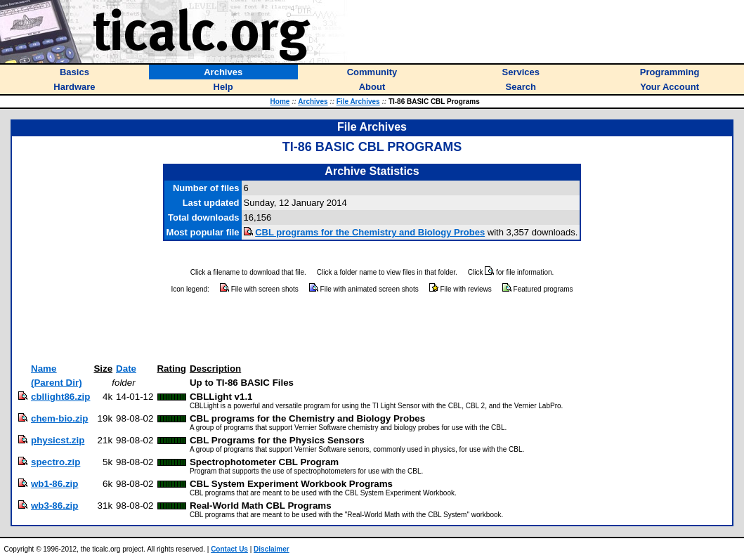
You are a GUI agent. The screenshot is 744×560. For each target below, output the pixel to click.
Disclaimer (272, 549)
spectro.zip (56, 462)
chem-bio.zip (59, 418)
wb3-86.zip (54, 506)
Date (126, 369)
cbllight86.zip (60, 397)
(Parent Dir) (57, 383)
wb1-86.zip (54, 484)
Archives (313, 102)
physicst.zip (58, 440)
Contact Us (229, 549)
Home (280, 102)
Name (44, 369)
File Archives (358, 102)
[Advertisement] (372, 329)
